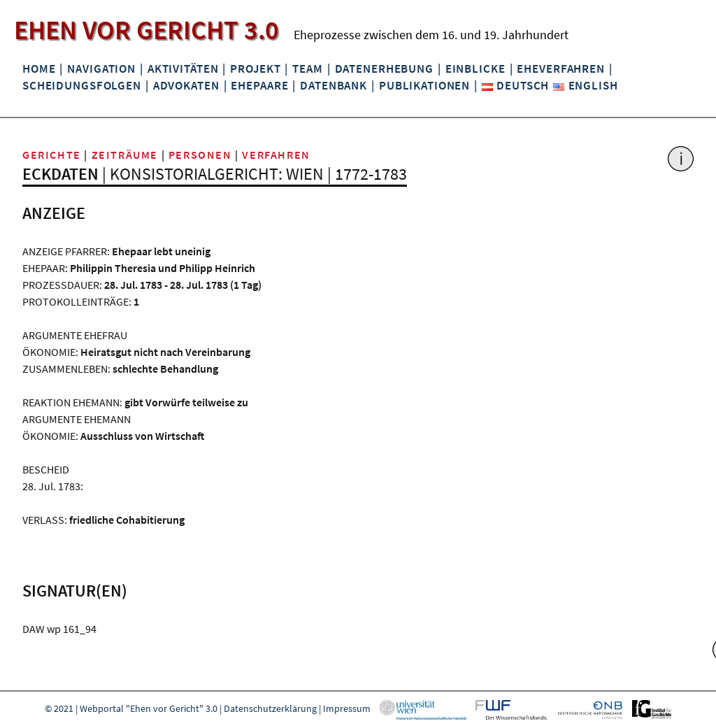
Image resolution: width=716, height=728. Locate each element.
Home (39, 69)
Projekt (255, 69)
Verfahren (276, 155)
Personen (200, 155)
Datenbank (334, 85)
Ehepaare (259, 85)
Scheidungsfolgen (82, 85)
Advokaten (186, 85)
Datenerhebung (384, 69)
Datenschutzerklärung (270, 708)
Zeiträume (125, 155)
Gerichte (52, 155)
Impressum (347, 708)
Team (307, 69)
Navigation (101, 69)
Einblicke (475, 69)
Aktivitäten (183, 69)
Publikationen (424, 85)
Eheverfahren (560, 69)
